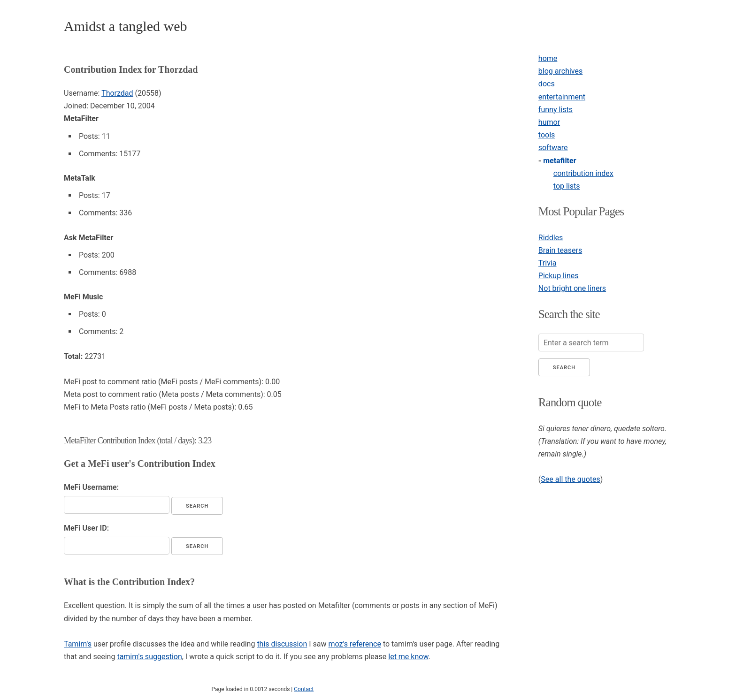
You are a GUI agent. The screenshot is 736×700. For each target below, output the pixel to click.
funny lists (556, 110)
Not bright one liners (572, 288)
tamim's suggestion (149, 657)
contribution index (583, 173)
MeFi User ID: (86, 528)
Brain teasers (560, 250)
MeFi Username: (91, 487)
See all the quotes (570, 479)
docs (547, 84)
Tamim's (78, 644)
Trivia (548, 263)
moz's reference (355, 644)
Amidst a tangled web (125, 26)
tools (547, 135)
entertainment (562, 97)
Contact (304, 689)
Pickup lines (559, 276)
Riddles (551, 238)
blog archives (560, 71)
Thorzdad (117, 93)
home (548, 58)
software (553, 148)
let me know (408, 657)
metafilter (560, 161)
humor (549, 122)
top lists (567, 186)
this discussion (282, 644)
